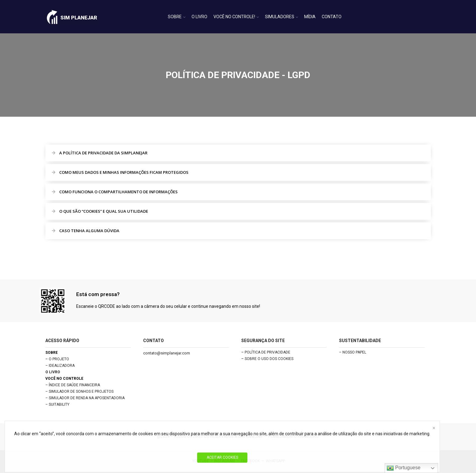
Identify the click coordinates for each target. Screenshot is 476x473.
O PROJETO (59, 359)
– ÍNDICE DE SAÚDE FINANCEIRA (73, 385)
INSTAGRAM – (228, 461)
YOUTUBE (201, 461)
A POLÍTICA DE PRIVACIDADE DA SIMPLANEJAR (103, 153)
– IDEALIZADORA (60, 366)
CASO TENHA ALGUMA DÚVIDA (89, 231)
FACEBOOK (250, 461)
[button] (238, 153)
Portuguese (404, 468)
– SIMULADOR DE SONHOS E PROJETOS (79, 391)
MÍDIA (310, 17)
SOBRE (177, 17)
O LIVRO (199, 17)
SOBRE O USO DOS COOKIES (269, 359)
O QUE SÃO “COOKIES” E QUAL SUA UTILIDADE (104, 211)
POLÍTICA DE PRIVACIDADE (267, 352)
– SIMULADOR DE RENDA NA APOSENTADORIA (85, 398)
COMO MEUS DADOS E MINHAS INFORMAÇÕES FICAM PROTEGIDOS (124, 172)
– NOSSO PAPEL (353, 352)
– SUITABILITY (57, 404)
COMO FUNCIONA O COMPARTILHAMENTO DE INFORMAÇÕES (118, 192)
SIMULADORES (281, 17)
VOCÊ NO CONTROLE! (236, 17)
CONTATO (332, 17)
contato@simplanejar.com (167, 353)
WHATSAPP (275, 461)
